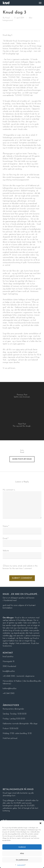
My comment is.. (9, 490)
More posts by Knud (22, 459)
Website (6, 551)
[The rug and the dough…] (22, 426)
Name (6, 526)
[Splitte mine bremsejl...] (22, 397)
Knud (7, 18)
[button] (40, 823)
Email (6, 539)
